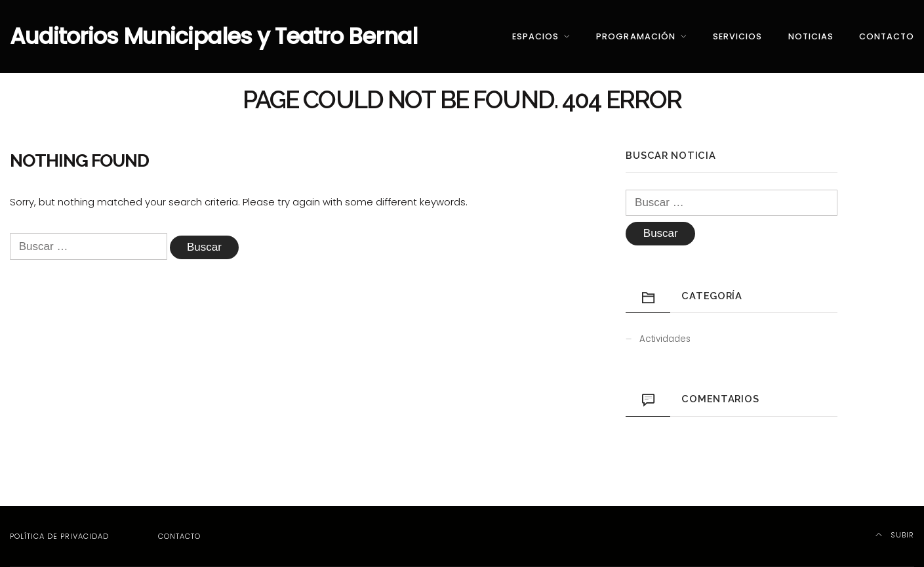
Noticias (811, 36)
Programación (635, 36)
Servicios (737, 36)
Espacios (535, 36)
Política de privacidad (59, 536)
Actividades (665, 339)
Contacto (887, 36)
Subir (895, 535)
